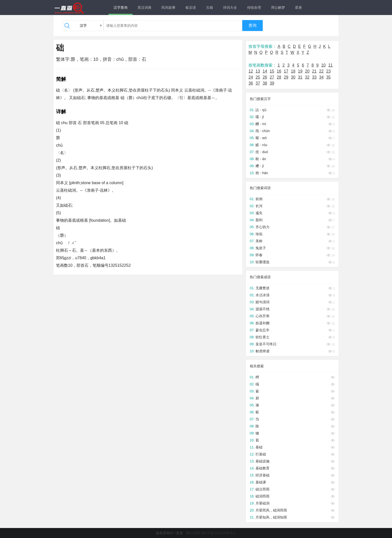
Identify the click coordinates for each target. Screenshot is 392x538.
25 (258, 77)
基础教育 (262, 468)
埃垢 (259, 234)
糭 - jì (260, 166)
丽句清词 (262, 302)
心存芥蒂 (262, 316)
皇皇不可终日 (266, 344)
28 (279, 77)
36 (251, 83)
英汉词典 (144, 8)
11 (330, 65)
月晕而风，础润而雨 (271, 510)
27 (272, 77)
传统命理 (254, 8)
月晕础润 (262, 503)
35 (328, 77)
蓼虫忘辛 (262, 330)
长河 (259, 206)
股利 (259, 220)
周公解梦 (278, 8)
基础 (259, 447)
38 (265, 83)
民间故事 (168, 8)
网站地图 (193, 533)
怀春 (259, 255)
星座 (298, 8)
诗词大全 (230, 8)
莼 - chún (263, 131)
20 (307, 71)
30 (293, 77)
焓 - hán (262, 173)
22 (321, 71)
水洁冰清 (262, 295)
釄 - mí (261, 124)
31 (300, 77)
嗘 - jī (260, 117)
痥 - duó (262, 152)
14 (265, 71)
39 (272, 83)
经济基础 (262, 475)
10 (323, 65)
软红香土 (262, 337)
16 (279, 71)
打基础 (261, 454)
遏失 (259, 213)
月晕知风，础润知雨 (271, 517)
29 (286, 77)
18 (293, 71)
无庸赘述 (262, 288)
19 (300, 71)
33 (314, 77)
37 (258, 83)
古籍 (209, 8)
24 (251, 77)
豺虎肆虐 (262, 351)
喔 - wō (261, 138)
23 (328, 71)
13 (258, 71)
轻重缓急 (262, 262)
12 (251, 71)
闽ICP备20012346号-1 (218, 533)
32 (307, 77)
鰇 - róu (261, 145)
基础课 (261, 482)
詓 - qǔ (261, 110)
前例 (259, 199)
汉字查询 (120, 8)
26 (265, 77)
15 (272, 71)
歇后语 (191, 8)
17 (286, 71)
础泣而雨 (262, 489)
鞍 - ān (261, 159)
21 (314, 71)
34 (321, 77)
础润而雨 (262, 496)
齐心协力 (262, 227)
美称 (259, 241)
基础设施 (262, 461)
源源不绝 (262, 309)
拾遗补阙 (262, 323)
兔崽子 (261, 248)
